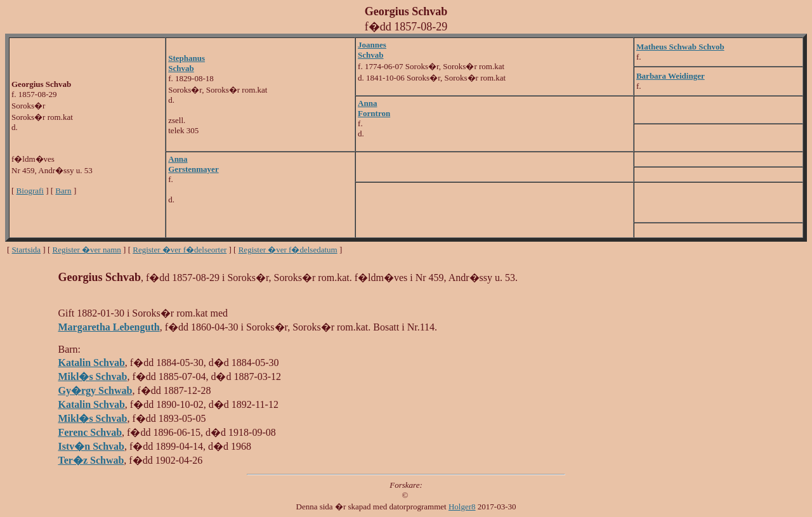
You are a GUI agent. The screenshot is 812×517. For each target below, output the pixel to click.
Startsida (27, 250)
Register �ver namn (87, 250)
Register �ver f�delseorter (180, 250)
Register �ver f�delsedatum (288, 250)
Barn (63, 191)
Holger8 (462, 507)
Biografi (30, 191)
